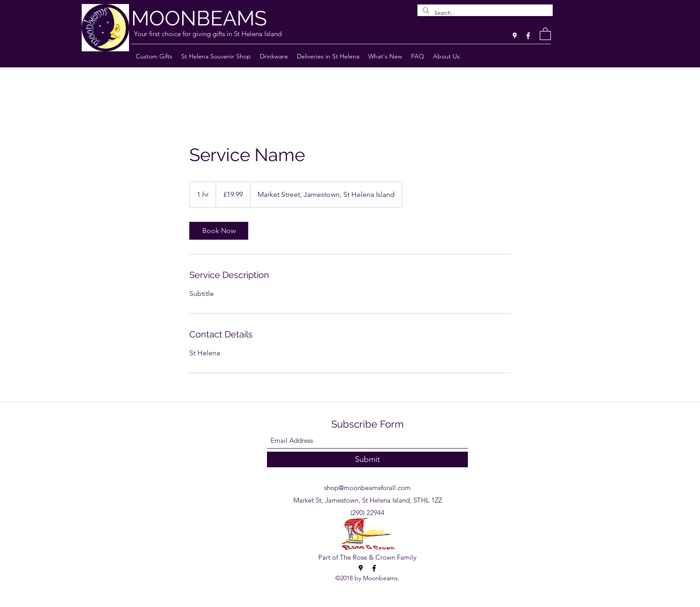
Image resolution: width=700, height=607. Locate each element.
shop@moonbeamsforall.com (367, 488)
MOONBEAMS (199, 18)
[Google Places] (515, 36)
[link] (219, 231)
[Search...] (484, 13)
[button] (545, 33)
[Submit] (367, 459)
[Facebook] (528, 36)
